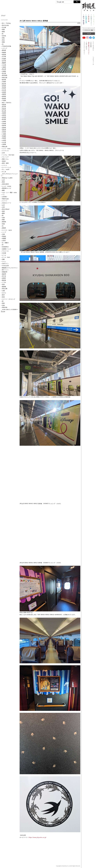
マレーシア (5, 157)
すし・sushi (6, 170)
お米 (3, 205)
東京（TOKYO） (7, 103)
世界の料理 (5, 184)
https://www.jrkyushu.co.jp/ (38, 837)
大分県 (4, 65)
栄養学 (4, 278)
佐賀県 (4, 92)
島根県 (4, 98)
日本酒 (4, 253)
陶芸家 (4, 280)
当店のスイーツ (7, 203)
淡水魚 (4, 36)
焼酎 (3, 259)
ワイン (4, 262)
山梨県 (4, 144)
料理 (3, 182)
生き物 (4, 27)
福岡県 (4, 128)
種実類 (4, 222)
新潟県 (4, 119)
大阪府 (4, 67)
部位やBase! (6, 209)
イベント (5, 165)
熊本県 (4, 84)
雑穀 (3, 220)
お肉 (3, 207)
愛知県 (4, 50)
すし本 (4, 172)
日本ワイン (5, 264)
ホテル (4, 293)
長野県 (4, 115)
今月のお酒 (5, 266)
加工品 (4, 276)
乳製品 (4, 236)
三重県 (4, 134)
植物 (3, 42)
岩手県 (4, 61)
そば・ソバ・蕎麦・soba (9, 193)
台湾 (3, 153)
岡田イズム (5, 159)
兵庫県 (4, 121)
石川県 (4, 57)
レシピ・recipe (7, 186)
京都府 (4, 82)
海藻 (3, 29)
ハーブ (4, 232)
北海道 (4, 132)
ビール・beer (6, 257)
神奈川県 (5, 78)
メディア (5, 48)
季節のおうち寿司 (7, 178)
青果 (3, 211)
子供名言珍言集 (7, 46)
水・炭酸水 (5, 243)
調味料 (4, 228)
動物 (3, 32)
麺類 (3, 190)
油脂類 (4, 238)
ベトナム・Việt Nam (8, 155)
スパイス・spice (7, 230)
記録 (79, 23)
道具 (3, 284)
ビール (4, 255)
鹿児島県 (5, 75)
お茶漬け (5, 197)
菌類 (3, 213)
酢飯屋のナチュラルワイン (10, 268)
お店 (3, 180)
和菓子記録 (5, 199)
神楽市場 (5, 307)
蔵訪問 (4, 274)
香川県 (4, 73)
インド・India (6, 149)
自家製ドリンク (7, 249)
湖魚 (3, 38)
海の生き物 (5, 25)
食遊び (4, 161)
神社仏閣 (5, 289)
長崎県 (4, 113)
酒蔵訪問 (5, 272)
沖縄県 (4, 71)
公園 (3, 291)
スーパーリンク (7, 167)
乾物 (3, 224)
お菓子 (4, 241)
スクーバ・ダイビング (9, 299)
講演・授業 (5, 163)
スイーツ (5, 201)
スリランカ (5, 151)
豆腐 (3, 234)
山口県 (4, 142)
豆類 (3, 218)
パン (3, 195)
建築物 (4, 287)
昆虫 (3, 40)
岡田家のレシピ (7, 188)
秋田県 (4, 55)
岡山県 (4, 69)
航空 (3, 295)
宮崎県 (4, 138)
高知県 (4, 88)
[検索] (64, 2)
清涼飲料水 (5, 247)
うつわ (4, 282)
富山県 (4, 111)
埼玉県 (4, 90)
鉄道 (3, 297)
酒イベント (5, 270)
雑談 (3, 303)
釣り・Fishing (6, 23)
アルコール (5, 251)
